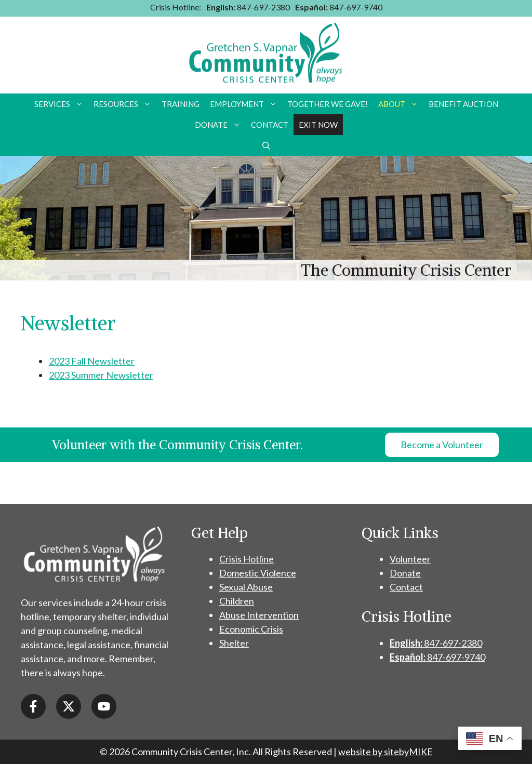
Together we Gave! (328, 104)
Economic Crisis (251, 629)
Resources (125, 104)
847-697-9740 (339, 7)
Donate (220, 125)
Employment (246, 104)
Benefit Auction (463, 104)
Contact (270, 125)
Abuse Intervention (259, 615)
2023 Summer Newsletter (101, 375)
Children (237, 601)
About (401, 104)
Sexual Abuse (246, 587)
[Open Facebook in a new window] (33, 706)
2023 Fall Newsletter (92, 361)
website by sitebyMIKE (385, 752)
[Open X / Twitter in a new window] (69, 706)
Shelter (234, 643)
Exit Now (318, 125)
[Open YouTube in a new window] (104, 706)
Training (181, 104)
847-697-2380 (248, 7)
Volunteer (410, 559)
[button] (266, 145)
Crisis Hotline (247, 559)
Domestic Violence (258, 573)
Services (61, 104)
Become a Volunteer (442, 445)
